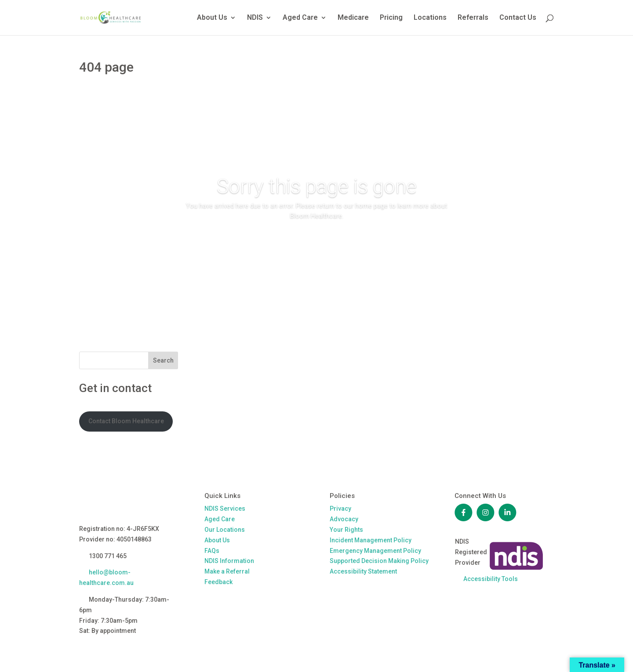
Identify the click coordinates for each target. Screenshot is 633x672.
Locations (430, 18)
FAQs (212, 551)
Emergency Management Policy (375, 551)
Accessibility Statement (363, 571)
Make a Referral (227, 571)
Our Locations (225, 530)
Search (163, 360)
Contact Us (518, 18)
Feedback (218, 582)
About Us (212, 18)
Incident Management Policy (371, 540)
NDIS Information (229, 561)
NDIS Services (225, 509)
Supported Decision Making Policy (379, 561)
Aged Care (300, 18)
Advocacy (344, 519)
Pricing (391, 18)
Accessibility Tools (491, 579)
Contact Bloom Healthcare (126, 421)
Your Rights (346, 530)
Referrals (473, 18)
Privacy (340, 509)
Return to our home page (316, 241)
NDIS (255, 18)
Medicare (353, 18)
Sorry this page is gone (317, 186)
